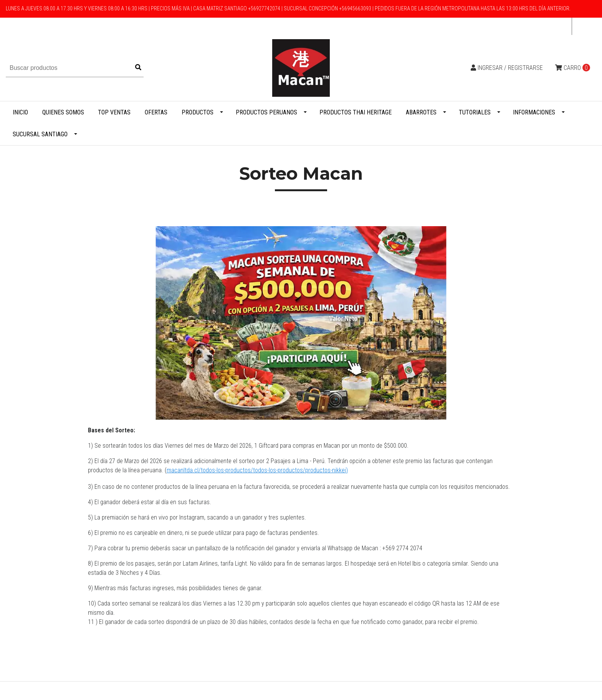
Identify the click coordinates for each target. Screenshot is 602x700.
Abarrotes (421, 112)
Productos (198, 112)
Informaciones (534, 112)
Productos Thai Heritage (356, 112)
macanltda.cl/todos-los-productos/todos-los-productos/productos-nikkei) (257, 470)
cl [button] (582, 26)
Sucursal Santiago (40, 134)
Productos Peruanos (266, 112)
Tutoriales (475, 112)
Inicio (20, 112)
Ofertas (156, 112)
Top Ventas (114, 112)
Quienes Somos (63, 112)
